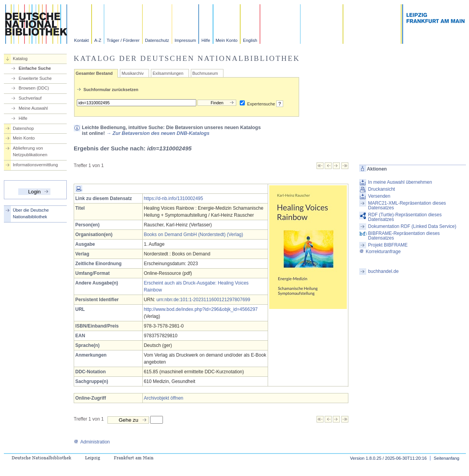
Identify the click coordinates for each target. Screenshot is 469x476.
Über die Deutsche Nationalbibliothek (31, 213)
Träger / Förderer (123, 40)
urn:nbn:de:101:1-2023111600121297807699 (203, 300)
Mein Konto (227, 40)
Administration (92, 442)
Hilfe (206, 40)
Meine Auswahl (33, 108)
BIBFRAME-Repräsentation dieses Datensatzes (404, 236)
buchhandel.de (383, 271)
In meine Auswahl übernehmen (400, 182)
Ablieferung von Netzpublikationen (30, 151)
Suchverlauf (30, 98)
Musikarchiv (132, 73)
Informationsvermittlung (35, 165)
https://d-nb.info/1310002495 (174, 198)
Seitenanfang (447, 458)
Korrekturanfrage (380, 252)
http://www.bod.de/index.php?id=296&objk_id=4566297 (201, 309)
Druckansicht (382, 189)
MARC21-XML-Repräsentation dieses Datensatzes (407, 205)
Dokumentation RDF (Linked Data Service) (412, 226)
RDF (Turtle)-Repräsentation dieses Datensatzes (405, 217)
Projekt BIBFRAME (388, 245)
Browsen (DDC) (34, 88)
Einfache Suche (35, 68)
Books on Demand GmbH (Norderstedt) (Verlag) (194, 235)
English (250, 40)
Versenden (379, 196)
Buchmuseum (205, 73)
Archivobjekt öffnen (164, 398)
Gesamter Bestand (94, 73)
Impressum (185, 40)
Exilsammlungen (168, 73)
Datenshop (23, 128)
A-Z (98, 40)
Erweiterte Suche (35, 78)
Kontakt (81, 40)
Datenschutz (157, 40)
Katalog (20, 59)
